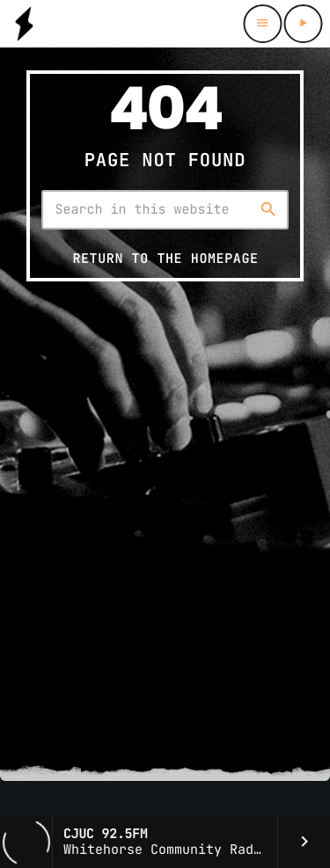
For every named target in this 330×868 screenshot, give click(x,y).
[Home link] (24, 24)
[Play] (303, 24)
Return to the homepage (165, 259)
